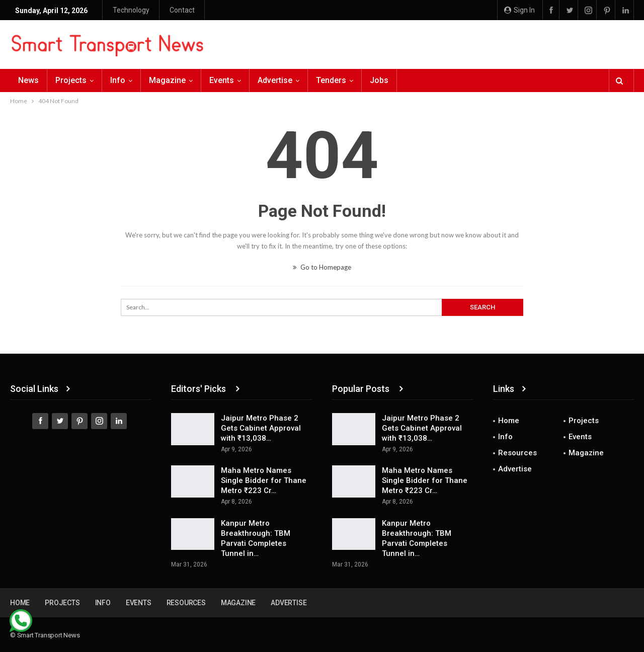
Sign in (519, 10)
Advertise (275, 80)
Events (222, 80)
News (28, 80)
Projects (71, 80)
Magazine (167, 80)
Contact (182, 10)
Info (118, 80)
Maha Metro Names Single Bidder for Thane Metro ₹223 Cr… (264, 480)
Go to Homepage (322, 267)
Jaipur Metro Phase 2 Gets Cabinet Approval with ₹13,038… (261, 428)
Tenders (331, 80)
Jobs (379, 80)
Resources (517, 453)
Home (509, 421)
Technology (131, 10)
